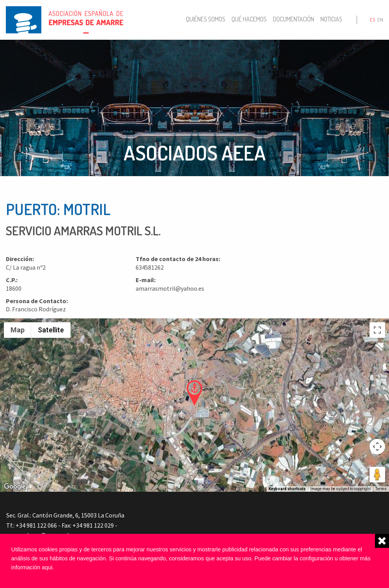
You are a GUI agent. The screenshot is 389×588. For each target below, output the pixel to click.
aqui (47, 567)
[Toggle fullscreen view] (377, 330)
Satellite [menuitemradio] (51, 330)
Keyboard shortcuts (287, 489)
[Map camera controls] (377, 447)
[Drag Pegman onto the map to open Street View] (377, 475)
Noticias (331, 19)
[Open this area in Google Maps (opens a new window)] (15, 487)
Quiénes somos (206, 19)
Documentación (294, 19)
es (372, 19)
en (380, 19)
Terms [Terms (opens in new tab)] (381, 489)
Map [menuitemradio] (18, 330)
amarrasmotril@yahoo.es (170, 288)
